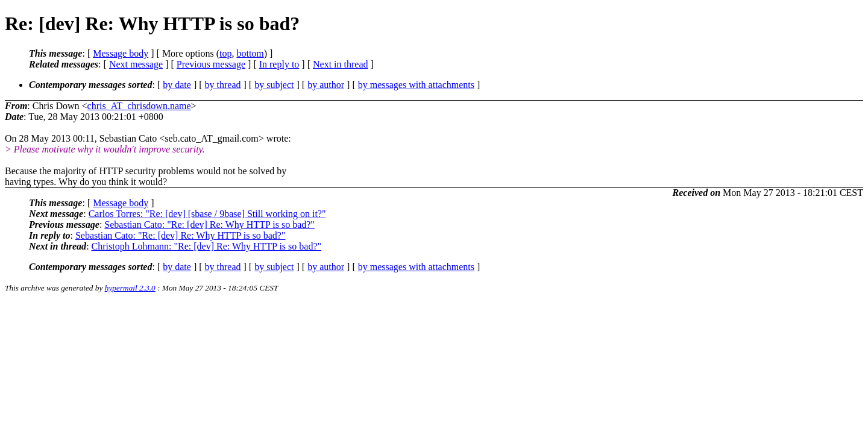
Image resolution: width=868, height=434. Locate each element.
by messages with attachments (416, 85)
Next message (136, 64)
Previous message (211, 64)
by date (177, 85)
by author (326, 85)
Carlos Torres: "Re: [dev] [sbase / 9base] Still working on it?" (207, 214)
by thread (223, 85)
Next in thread (341, 64)
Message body (121, 53)
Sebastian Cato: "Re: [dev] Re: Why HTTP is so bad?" (209, 225)
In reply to (279, 64)
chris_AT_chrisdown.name (139, 106)
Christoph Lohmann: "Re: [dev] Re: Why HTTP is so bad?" (206, 246)
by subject (274, 85)
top (225, 53)
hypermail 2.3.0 (130, 288)
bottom (250, 53)
